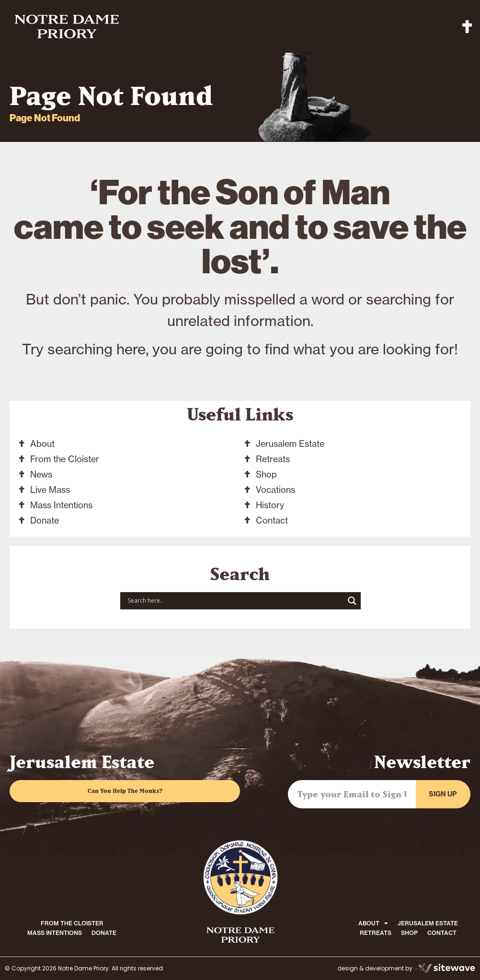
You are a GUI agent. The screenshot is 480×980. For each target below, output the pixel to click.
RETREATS (376, 933)
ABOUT (373, 923)
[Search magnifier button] (352, 601)
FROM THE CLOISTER (72, 923)
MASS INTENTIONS (55, 933)
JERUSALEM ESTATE (428, 923)
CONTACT (442, 933)
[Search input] (235, 601)
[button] (467, 27)
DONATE (104, 933)
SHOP (409, 933)
